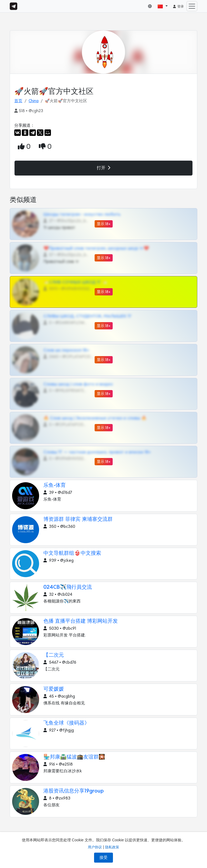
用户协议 (95, 847)
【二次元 (54, 655)
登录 (178, 6)
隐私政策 (112, 847)
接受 (103, 857)
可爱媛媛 (54, 689)
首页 (18, 101)
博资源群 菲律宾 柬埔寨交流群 (78, 519)
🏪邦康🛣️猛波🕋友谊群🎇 (74, 757)
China (34, 101)
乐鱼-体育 (55, 485)
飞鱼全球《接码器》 (66, 723)
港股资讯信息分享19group (74, 791)
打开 (103, 168)
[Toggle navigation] (192, 6)
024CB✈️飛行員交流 (68, 587)
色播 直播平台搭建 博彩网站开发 (81, 621)
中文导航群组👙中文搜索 (72, 553)
